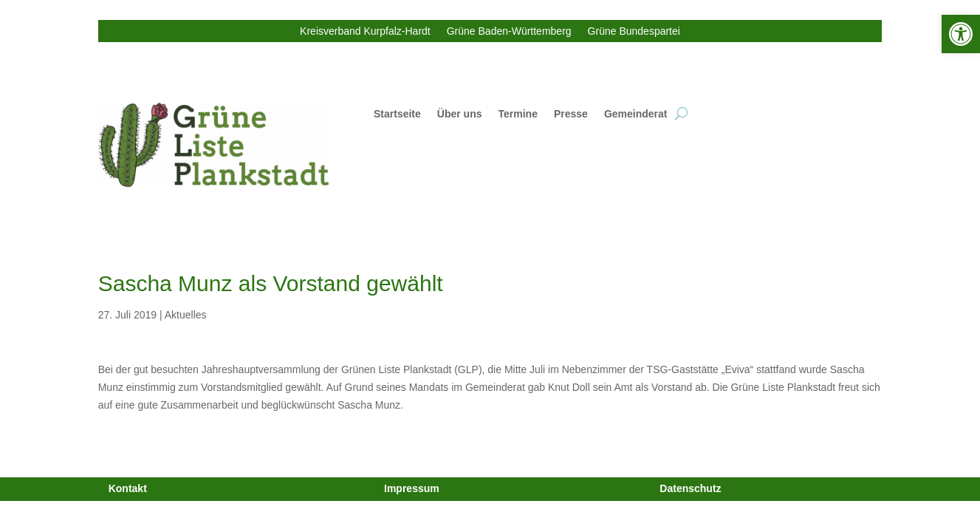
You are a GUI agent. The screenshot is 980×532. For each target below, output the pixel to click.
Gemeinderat (636, 114)
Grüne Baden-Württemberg (509, 31)
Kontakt (128, 488)
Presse (571, 114)
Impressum (412, 488)
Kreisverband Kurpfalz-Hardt (365, 31)
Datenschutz (690, 488)
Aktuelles (186, 315)
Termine (518, 114)
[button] (961, 34)
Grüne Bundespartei (634, 31)
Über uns (460, 114)
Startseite (397, 114)
